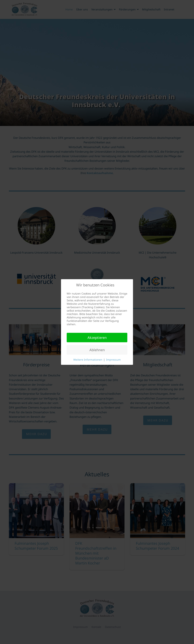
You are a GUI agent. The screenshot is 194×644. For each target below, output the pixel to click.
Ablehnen (97, 350)
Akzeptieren (97, 338)
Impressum (113, 360)
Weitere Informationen (88, 360)
